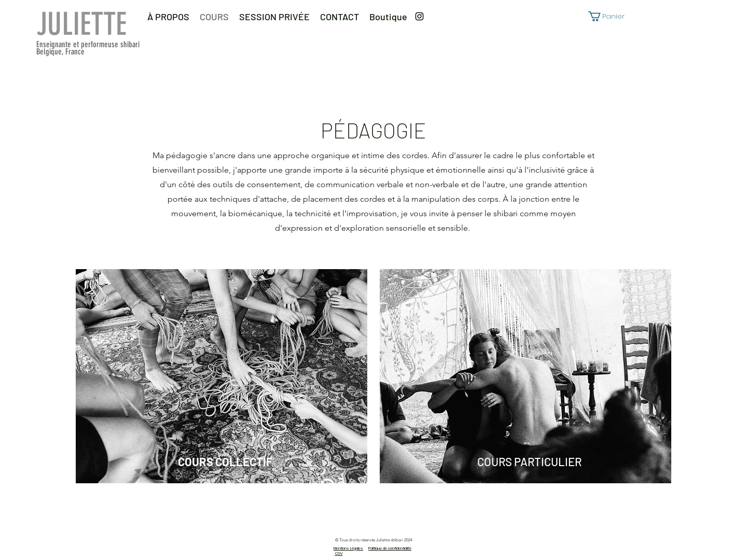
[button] (612, 16)
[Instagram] (419, 16)
